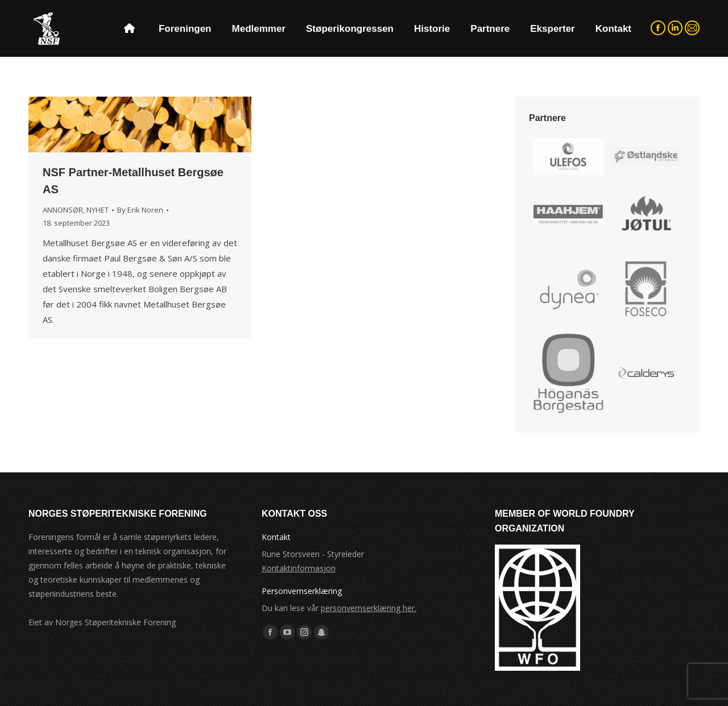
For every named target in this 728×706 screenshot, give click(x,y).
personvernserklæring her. (369, 608)
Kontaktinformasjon (299, 568)
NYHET (98, 210)
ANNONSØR (63, 210)
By (140, 210)
